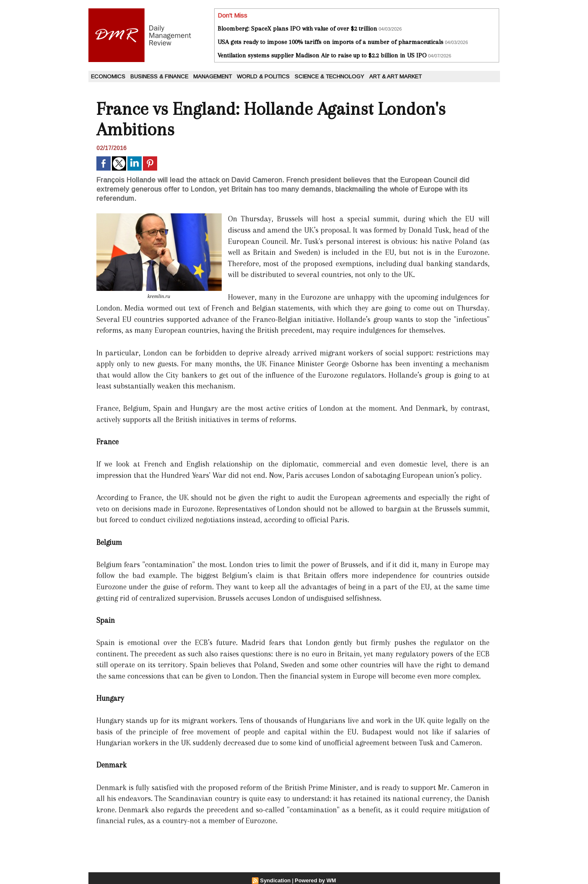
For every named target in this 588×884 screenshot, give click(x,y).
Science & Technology (329, 76)
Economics (108, 76)
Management (212, 76)
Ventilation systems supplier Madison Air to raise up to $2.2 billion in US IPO (322, 55)
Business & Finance (159, 76)
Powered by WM (314, 880)
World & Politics (263, 76)
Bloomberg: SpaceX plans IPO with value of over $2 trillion (297, 29)
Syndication (277, 880)
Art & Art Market (395, 76)
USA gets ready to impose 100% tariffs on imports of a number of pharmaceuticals (330, 42)
